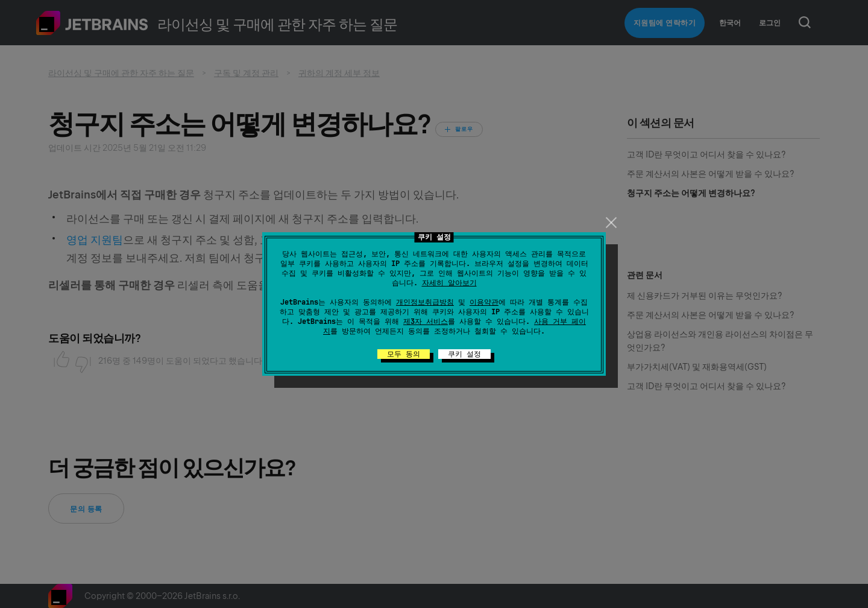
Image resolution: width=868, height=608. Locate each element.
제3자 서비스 (426, 321)
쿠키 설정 (464, 354)
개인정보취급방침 (425, 302)
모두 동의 (404, 354)
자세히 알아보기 (449, 283)
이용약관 (484, 302)
